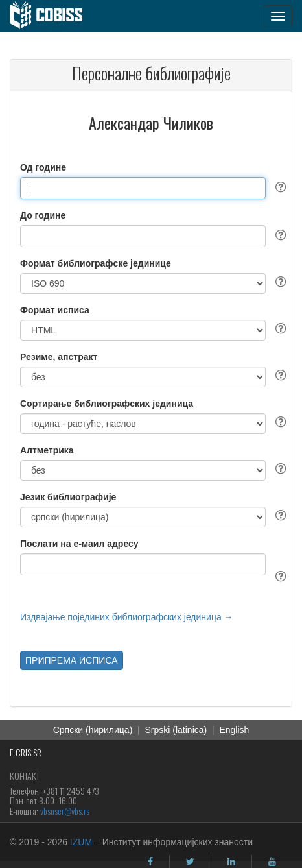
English (234, 730)
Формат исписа (55, 310)
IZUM (81, 842)
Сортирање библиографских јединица (107, 404)
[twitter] (190, 862)
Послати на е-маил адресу (79, 544)
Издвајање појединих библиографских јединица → (127, 617)
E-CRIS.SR (26, 752)
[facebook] (150, 862)
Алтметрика (47, 450)
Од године (43, 167)
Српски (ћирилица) (93, 730)
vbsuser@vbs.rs (65, 811)
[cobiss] (53, 16)
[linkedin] (231, 862)
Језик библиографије (68, 497)
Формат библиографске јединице (96, 263)
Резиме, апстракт (59, 357)
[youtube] (272, 862)
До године (43, 215)
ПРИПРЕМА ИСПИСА (72, 660)
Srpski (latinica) (176, 730)
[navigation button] (278, 16)
